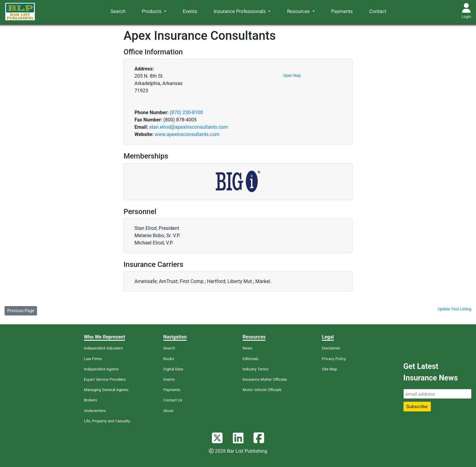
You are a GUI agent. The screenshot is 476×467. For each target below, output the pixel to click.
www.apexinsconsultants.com (187, 134)
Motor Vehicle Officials (262, 390)
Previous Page (21, 311)
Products (152, 11)
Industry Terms (255, 369)
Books (169, 359)
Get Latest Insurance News (431, 372)
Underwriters (95, 411)
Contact (378, 11)
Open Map (292, 75)
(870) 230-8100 (186, 112)
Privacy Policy (334, 359)
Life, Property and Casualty (107, 421)
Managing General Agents (106, 390)
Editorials (251, 359)
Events (190, 11)
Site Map (329, 369)
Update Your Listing (455, 309)
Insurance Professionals (240, 11)
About (168, 411)
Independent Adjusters (103, 348)
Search (118, 11)
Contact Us (173, 400)
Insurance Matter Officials (265, 379)
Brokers (90, 400)
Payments (342, 11)
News (247, 348)
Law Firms (93, 359)
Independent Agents (101, 369)
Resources (299, 11)
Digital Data (173, 369)
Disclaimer (331, 348)
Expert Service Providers (105, 379)
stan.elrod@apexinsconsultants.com (189, 127)
